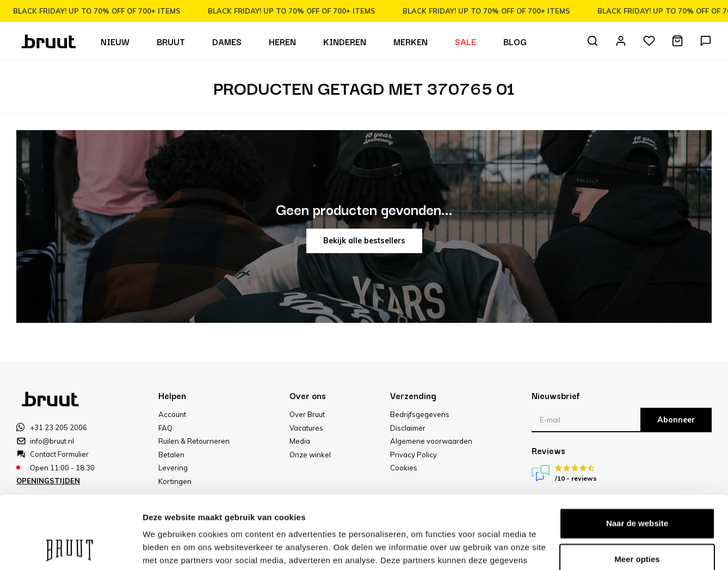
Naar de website (637, 455)
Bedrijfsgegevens (420, 414)
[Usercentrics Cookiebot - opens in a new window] (70, 549)
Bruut (171, 41)
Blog (515, 41)
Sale (465, 41)
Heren (282, 41)
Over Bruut (307, 414)
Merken (411, 41)
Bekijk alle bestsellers (364, 241)
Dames (227, 41)
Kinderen (345, 41)
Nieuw (115, 41)
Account (172, 414)
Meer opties (165, 548)
